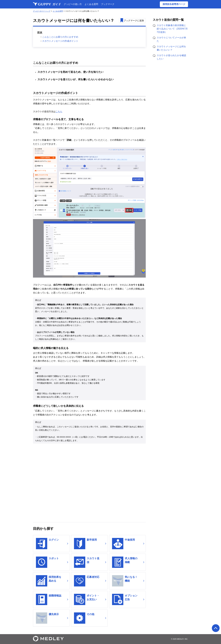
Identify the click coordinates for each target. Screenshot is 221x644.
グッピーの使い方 (73, 4)
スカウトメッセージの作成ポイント (60, 41)
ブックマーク (108, 4)
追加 (134, 21)
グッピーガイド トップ (42, 11)
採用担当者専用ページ (174, 4)
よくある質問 (91, 4)
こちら (59, 112)
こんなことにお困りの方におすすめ (60, 37)
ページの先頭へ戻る (216, 628)
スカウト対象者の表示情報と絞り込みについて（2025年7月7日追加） (172, 29)
